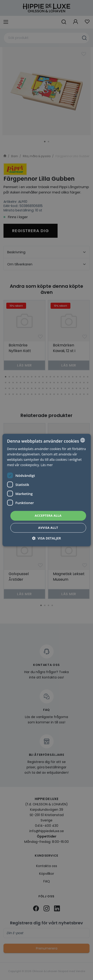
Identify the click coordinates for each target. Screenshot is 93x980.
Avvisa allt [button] (48, 528)
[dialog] (46, 490)
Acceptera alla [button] (48, 516)
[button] (47, 538)
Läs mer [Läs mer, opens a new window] (47, 465)
